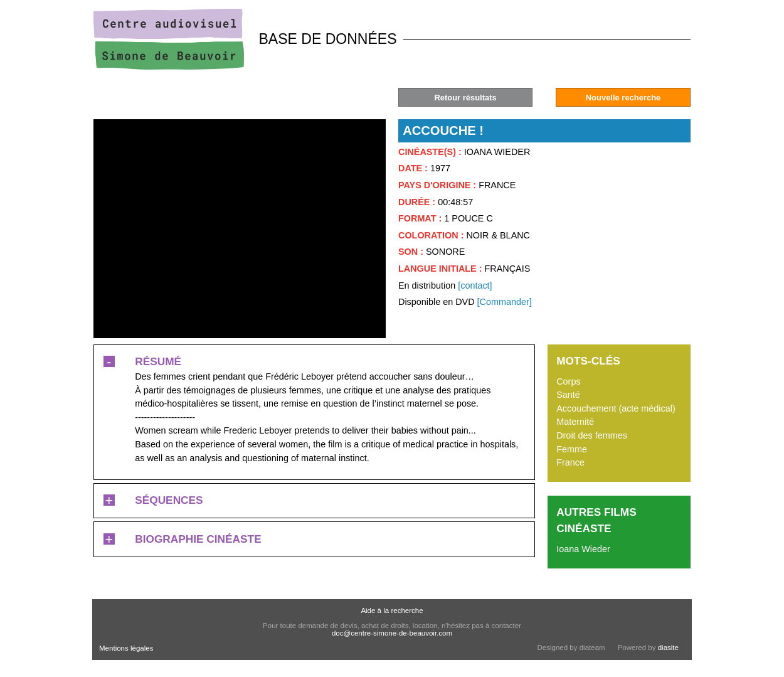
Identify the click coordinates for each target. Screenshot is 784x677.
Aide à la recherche (392, 610)
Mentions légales (126, 648)
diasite (668, 648)
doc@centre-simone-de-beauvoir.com (392, 633)
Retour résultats (465, 98)
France (570, 462)
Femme (572, 449)
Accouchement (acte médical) (616, 408)
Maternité (575, 422)
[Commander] (505, 302)
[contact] (475, 285)
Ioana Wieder (583, 549)
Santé (568, 395)
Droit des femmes (592, 435)
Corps (568, 381)
